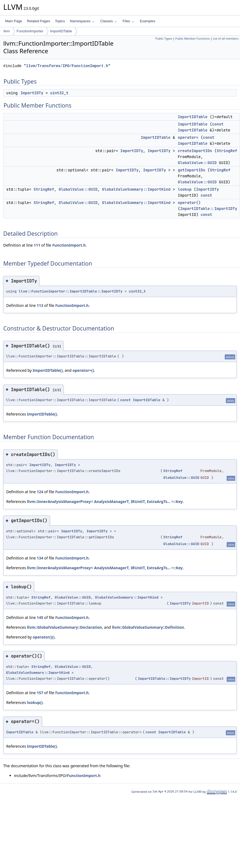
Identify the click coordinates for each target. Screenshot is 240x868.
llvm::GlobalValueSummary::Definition (148, 627)
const (218, 124)
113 (40, 305)
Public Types (164, 39)
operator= (188, 137)
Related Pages (38, 21)
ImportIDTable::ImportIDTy (209, 209)
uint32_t (59, 93)
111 (37, 245)
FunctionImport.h (69, 245)
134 (40, 558)
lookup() (35, 702)
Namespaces (82, 21)
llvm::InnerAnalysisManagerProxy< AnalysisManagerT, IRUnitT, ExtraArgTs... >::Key (105, 501)
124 (40, 492)
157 (40, 693)
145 (40, 617)
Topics (60, 21)
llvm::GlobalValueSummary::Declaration (64, 627)
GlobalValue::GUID (197, 163)
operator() (189, 203)
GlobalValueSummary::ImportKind (136, 189)
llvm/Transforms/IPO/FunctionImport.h (67, 66)
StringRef (227, 151)
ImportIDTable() (48, 370)
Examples (148, 21)
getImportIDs (192, 170)
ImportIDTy (32, 93)
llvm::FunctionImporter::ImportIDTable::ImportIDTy (71, 291)
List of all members (226, 39)
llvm (7, 31)
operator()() (43, 637)
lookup (185, 189)
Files (128, 21)
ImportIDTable (61, 31)
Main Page (14, 21)
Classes (109, 21)
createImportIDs (195, 151)
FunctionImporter (30, 31)
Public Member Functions (192, 39)
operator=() (83, 370)
